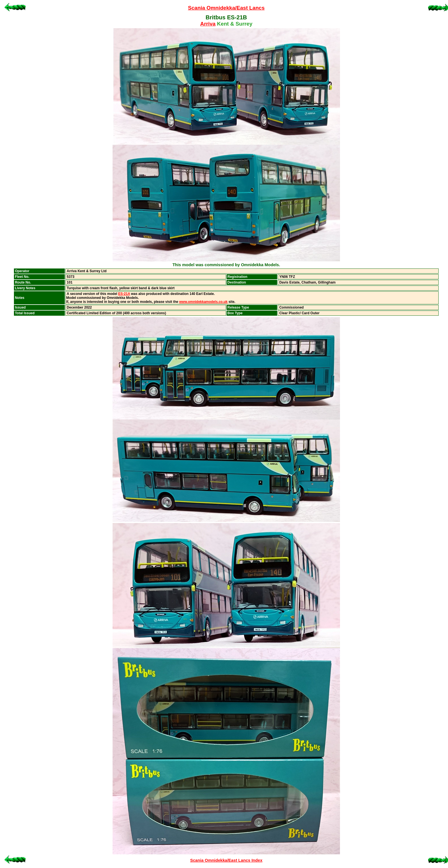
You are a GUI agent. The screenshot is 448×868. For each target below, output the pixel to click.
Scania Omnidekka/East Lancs (226, 8)
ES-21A (124, 294)
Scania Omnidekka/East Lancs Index (226, 860)
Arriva (208, 24)
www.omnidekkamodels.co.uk (203, 302)
